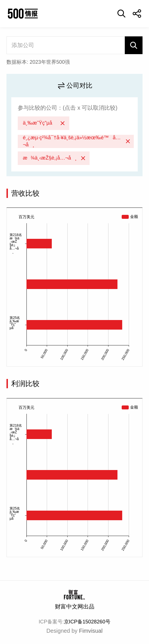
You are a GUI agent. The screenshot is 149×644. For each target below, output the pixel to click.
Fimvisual (91, 631)
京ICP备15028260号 (87, 622)
